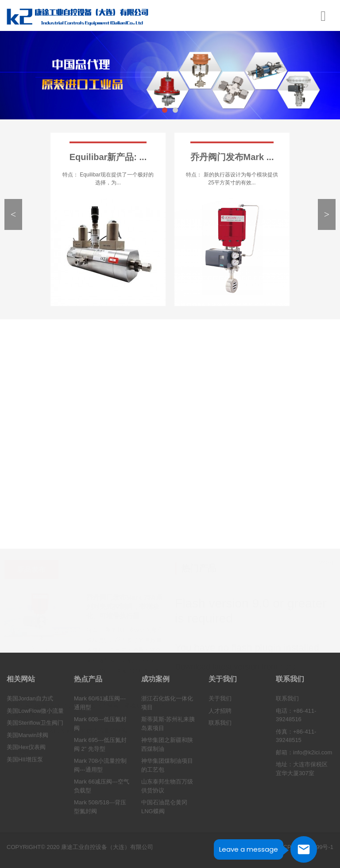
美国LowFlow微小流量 (35, 711)
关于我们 (220, 699)
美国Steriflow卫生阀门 (35, 723)
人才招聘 (220, 711)
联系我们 (220, 723)
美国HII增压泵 (25, 759)
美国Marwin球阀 (27, 735)
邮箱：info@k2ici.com (304, 752)
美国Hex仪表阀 (26, 748)
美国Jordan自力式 (30, 699)
